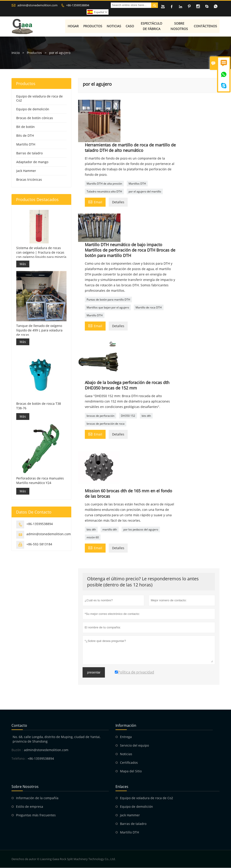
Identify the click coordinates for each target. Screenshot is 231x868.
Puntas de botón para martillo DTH (108, 300)
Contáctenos (206, 27)
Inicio (16, 53)
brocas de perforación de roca (106, 424)
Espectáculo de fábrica (152, 27)
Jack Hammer (26, 171)
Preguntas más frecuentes (36, 815)
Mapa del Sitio (131, 771)
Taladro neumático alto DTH (104, 192)
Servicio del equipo (134, 746)
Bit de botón (25, 127)
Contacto (19, 726)
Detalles (118, 202)
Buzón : (17, 750)
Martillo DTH (95, 316)
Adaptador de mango (32, 162)
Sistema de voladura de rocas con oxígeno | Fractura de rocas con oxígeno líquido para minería (41, 253)
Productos (93, 27)
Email (95, 202)
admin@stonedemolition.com (37, 5)
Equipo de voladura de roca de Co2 (39, 98)
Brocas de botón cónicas (35, 118)
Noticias (114, 27)
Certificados (129, 763)
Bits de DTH (25, 136)
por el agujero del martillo (145, 192)
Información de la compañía (37, 798)
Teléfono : (19, 759)
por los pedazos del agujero (141, 530)
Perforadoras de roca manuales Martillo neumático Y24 (40, 481)
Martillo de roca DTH (149, 308)
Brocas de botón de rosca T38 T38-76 (39, 406)
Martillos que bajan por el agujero (108, 308)
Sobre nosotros (179, 27)
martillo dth (110, 530)
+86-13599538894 (78, 5)
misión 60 (93, 538)
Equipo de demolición (33, 109)
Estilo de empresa (30, 807)
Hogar (73, 27)
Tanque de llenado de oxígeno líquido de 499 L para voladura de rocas (39, 330)
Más (23, 264)
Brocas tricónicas (29, 180)
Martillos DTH (137, 184)
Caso (130, 27)
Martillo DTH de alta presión (104, 184)
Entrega (126, 737)
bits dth (146, 416)
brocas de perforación (100, 416)
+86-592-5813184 (39, 544)
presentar (94, 673)
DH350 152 (128, 416)
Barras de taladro (29, 153)
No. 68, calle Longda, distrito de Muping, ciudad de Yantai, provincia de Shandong (57, 739)
